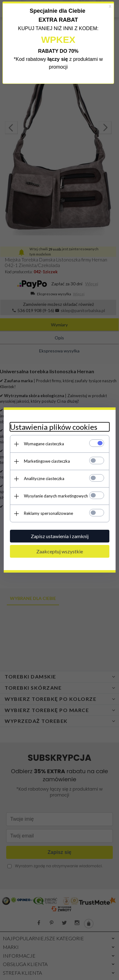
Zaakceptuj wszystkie (60, 551)
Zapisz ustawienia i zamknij (60, 536)
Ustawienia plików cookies (54, 427)
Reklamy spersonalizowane (48, 513)
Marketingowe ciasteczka (47, 461)
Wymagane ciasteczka (44, 444)
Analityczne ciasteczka (44, 479)
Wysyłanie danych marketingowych (56, 496)
